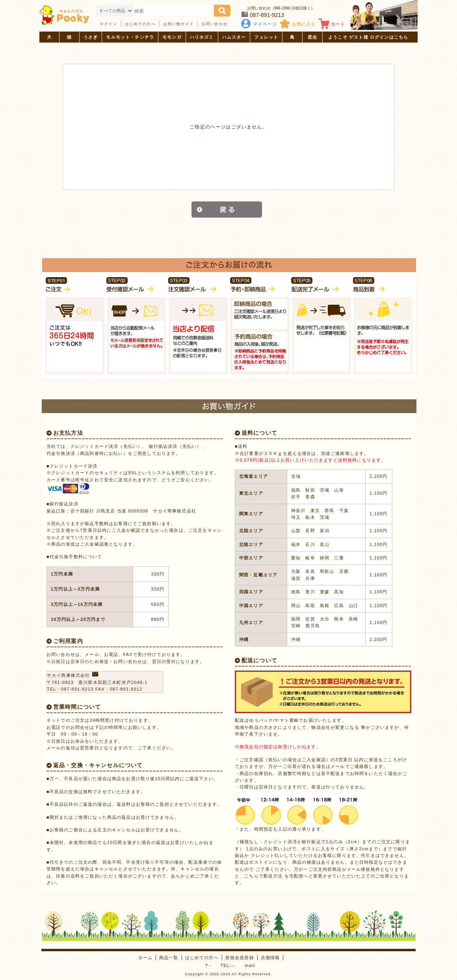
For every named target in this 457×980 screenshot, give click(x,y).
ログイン (109, 24)
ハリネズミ (202, 37)
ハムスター (234, 37)
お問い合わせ (215, 24)
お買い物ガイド (178, 24)
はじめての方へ (140, 24)
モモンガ (172, 37)
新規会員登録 (240, 958)
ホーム (145, 958)
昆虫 (312, 37)
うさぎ (91, 37)
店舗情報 (270, 958)
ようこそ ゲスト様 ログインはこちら (368, 37)
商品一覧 (169, 958)
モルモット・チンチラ (130, 37)
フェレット (266, 37)
